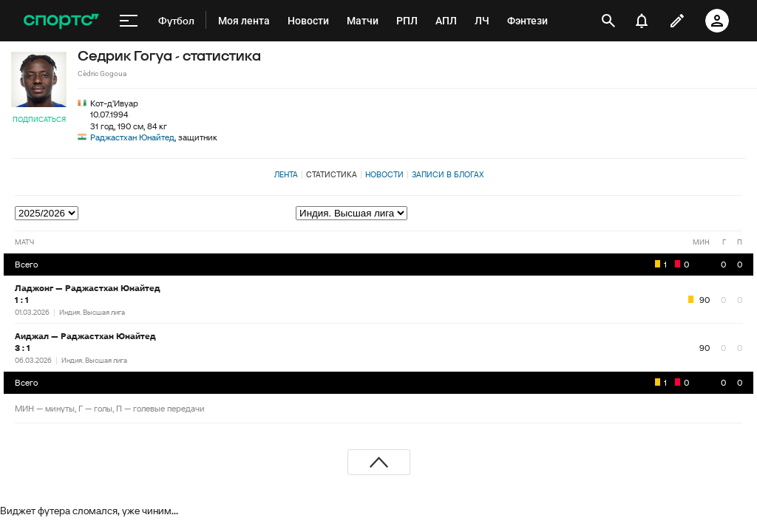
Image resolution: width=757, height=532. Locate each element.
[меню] (129, 21)
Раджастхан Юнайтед (132, 137)
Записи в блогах (448, 174)
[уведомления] (642, 21)
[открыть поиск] (608, 21)
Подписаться (39, 119)
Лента (286, 174)
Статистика (332, 174)
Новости (384, 174)
